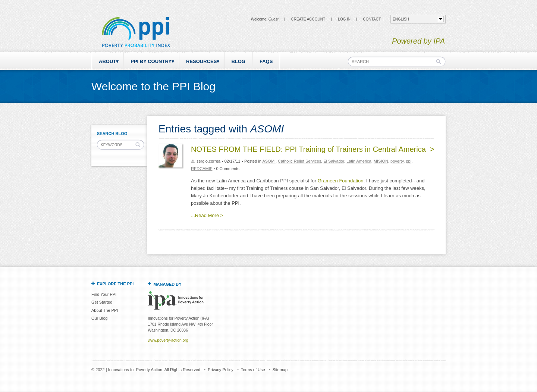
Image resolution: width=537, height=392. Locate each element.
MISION (381, 161)
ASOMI (269, 161)
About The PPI (105, 310)
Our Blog (99, 318)
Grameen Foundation (341, 181)
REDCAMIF (202, 169)
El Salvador (334, 161)
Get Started (102, 302)
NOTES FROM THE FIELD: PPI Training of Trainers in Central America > (313, 149)
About (107, 61)
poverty (397, 161)
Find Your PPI (104, 294)
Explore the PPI (115, 284)
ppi (409, 161)
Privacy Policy (220, 370)
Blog (238, 61)
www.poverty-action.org (168, 340)
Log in (344, 19)
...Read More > (207, 215)
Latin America (359, 161)
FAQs (266, 61)
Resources (201, 61)
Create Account (308, 19)
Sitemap (280, 370)
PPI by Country (151, 61)
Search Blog (112, 134)
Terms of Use (253, 370)
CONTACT (372, 19)
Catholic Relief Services (299, 161)
